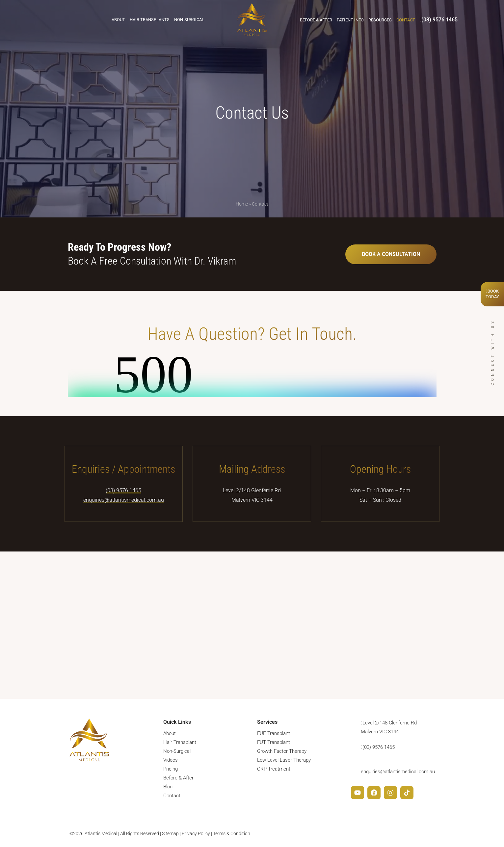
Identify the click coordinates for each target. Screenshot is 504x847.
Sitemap (170, 833)
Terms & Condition (232, 833)
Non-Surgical (189, 20)
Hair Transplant (180, 742)
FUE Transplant (274, 733)
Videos (171, 760)
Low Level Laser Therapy (284, 760)
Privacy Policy (196, 833)
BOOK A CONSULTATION (391, 254)
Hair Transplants (150, 20)
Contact (406, 20)
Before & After (316, 20)
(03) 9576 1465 (439, 20)
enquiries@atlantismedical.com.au (124, 500)
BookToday (492, 294)
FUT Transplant (274, 742)
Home (242, 204)
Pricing (171, 769)
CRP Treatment (274, 769)
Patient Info (350, 20)
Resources (380, 20)
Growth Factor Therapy (282, 751)
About (118, 20)
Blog (168, 787)
